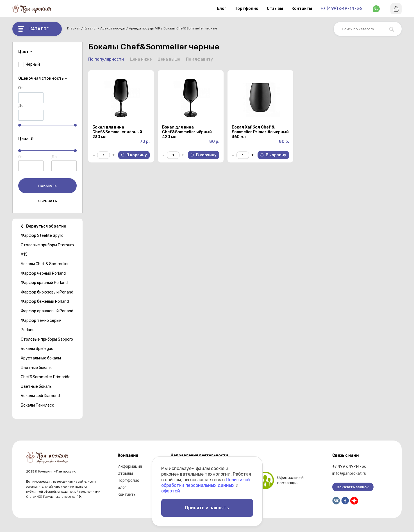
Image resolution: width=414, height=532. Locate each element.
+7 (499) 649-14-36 (341, 9)
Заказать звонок (353, 487)
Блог (221, 9)
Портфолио (246, 9)
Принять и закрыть (207, 508)
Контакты (302, 9)
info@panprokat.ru (349, 473)
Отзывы (275, 9)
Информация (130, 466)
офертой (171, 491)
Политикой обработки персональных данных (206, 482)
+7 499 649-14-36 (349, 466)
